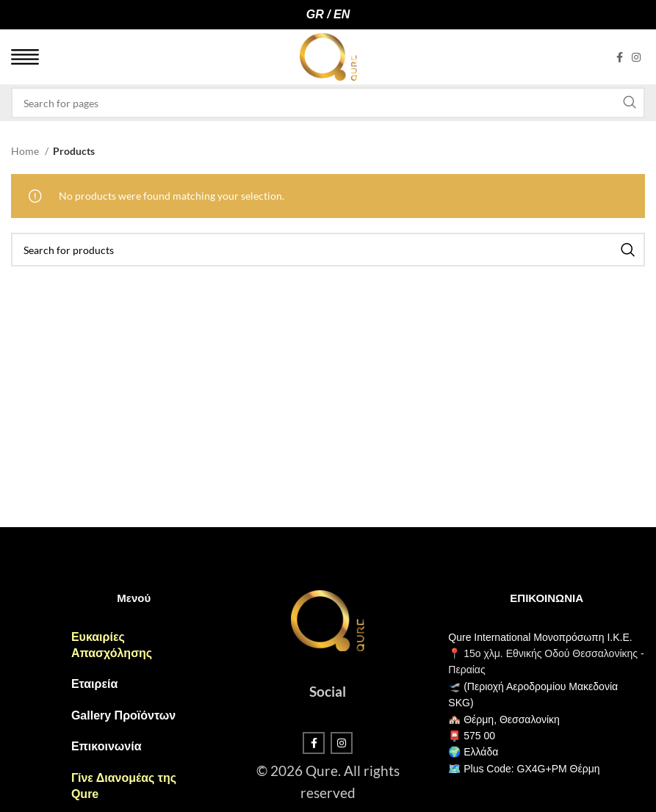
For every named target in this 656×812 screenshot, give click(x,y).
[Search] (328, 103)
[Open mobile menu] (25, 57)
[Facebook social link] (620, 57)
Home (26, 151)
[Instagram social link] (636, 57)
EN (342, 14)
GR (315, 14)
